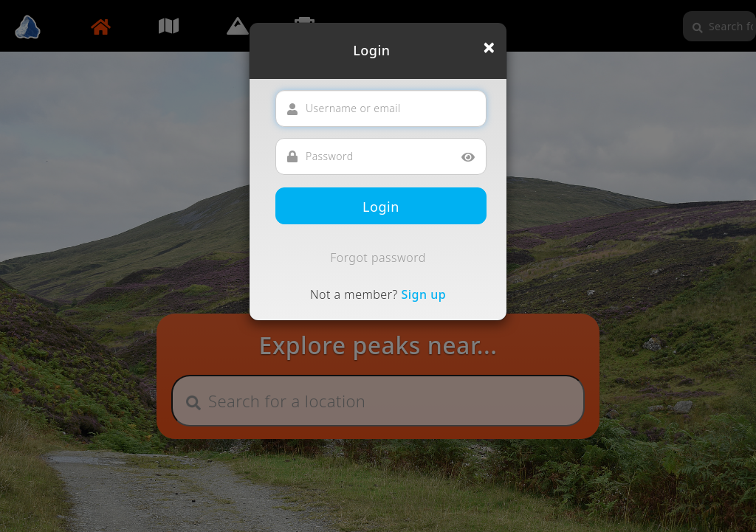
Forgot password (378, 258)
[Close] (489, 47)
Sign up (423, 294)
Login (381, 207)
